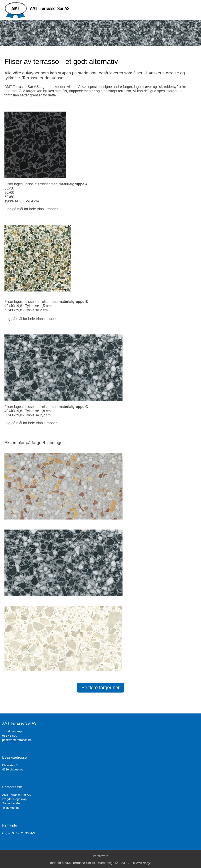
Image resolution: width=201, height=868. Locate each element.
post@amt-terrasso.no (17, 740)
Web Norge (143, 863)
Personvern (100, 856)
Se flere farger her (100, 688)
